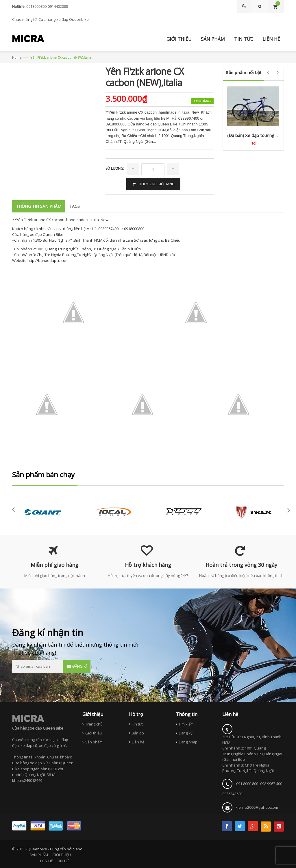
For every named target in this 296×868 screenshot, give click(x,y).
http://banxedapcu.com (48, 260)
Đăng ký (186, 733)
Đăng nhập (188, 742)
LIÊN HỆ (47, 861)
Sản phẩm (94, 742)
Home (17, 57)
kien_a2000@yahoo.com (257, 807)
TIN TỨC (64, 861)
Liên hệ (138, 742)
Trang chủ (94, 724)
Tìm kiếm (186, 724)
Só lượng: (115, 168)
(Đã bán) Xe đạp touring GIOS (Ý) (260, 135)
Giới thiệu (94, 733)
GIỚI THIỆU (62, 855)
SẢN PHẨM (39, 855)
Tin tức (138, 724)
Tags (75, 206)
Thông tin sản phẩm (39, 206)
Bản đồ (138, 733)
